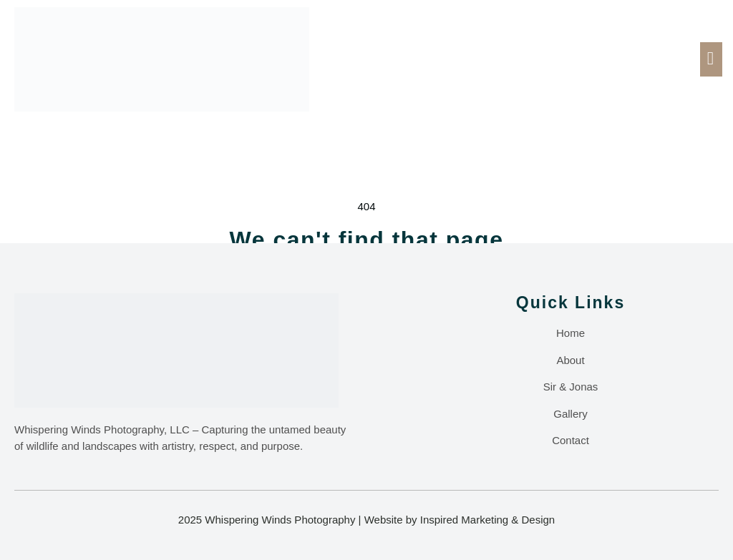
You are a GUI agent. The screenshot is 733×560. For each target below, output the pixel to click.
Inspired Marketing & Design (487, 520)
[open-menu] (711, 59)
